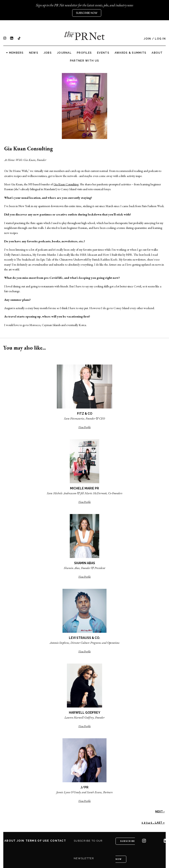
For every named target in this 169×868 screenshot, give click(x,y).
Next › (160, 811)
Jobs (48, 53)
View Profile (84, 427)
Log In (160, 39)
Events (103, 53)
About (157, 53)
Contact (58, 841)
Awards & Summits (130, 53)
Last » (160, 823)
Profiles (84, 53)
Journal (64, 53)
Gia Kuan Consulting (66, 184)
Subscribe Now (87, 13)
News (34, 53)
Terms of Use (37, 841)
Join (147, 39)
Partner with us (84, 61)
